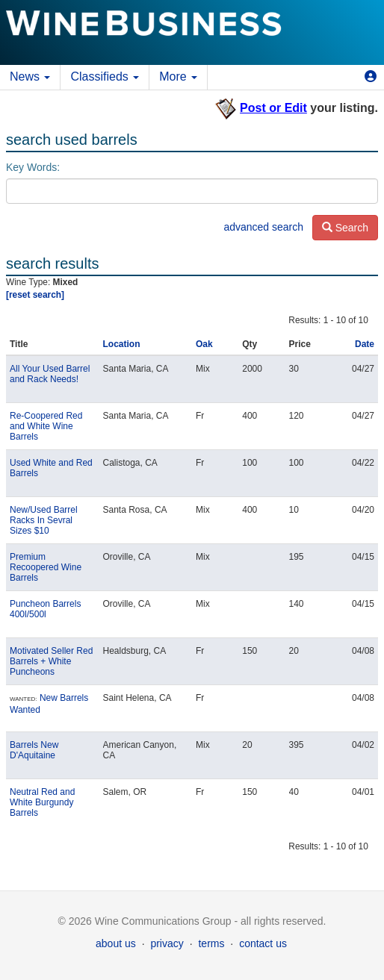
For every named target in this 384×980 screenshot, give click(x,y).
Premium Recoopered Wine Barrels (46, 567)
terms (211, 943)
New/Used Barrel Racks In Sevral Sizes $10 (44, 520)
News (30, 77)
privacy (167, 943)
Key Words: (33, 167)
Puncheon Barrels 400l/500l (45, 609)
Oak (204, 344)
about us (116, 943)
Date (365, 344)
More (178, 77)
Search (345, 228)
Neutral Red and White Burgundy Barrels (42, 802)
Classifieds (105, 77)
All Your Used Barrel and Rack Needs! (50, 374)
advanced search (263, 227)
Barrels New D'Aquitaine (34, 750)
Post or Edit (273, 108)
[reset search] (35, 295)
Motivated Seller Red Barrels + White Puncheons (51, 661)
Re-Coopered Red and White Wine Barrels (46, 426)
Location (122, 344)
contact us (263, 943)
